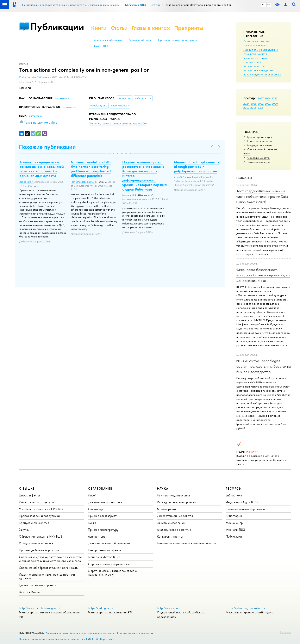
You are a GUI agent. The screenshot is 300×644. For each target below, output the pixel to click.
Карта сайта (107, 639)
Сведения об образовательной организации (49, 568)
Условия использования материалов (92, 633)
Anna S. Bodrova (182, 177)
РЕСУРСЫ (234, 488)
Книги (99, 28)
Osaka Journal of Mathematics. (35, 77)
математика (251, 70)
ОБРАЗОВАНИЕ (100, 488)
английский (36, 116)
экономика (274, 74)
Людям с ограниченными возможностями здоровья (47, 576)
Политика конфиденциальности (135, 633)
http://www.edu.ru (169, 608)
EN (269, 5)
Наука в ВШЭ (100, 46)
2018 (253, 108)
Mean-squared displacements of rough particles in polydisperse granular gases (196, 167)
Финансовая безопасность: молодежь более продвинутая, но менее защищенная (263, 275)
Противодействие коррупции (39, 550)
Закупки (24, 530)
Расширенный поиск (140, 40)
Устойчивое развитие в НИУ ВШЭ (42, 509)
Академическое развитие (174, 530)
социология (259, 74)
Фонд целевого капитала (36, 543)
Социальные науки (259, 158)
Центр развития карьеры (105, 550)
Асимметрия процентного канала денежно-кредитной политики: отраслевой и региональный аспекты (42, 169)
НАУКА (163, 488)
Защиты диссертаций (171, 523)
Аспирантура (97, 536)
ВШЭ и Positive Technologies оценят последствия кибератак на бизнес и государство (264, 366)
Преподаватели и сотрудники (39, 516)
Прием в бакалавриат (102, 516)
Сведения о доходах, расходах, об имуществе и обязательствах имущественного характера (50, 559)
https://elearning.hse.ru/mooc (246, 608)
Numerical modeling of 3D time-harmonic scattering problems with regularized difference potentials (91, 169)
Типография (234, 516)
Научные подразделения (173, 495)
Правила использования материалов (178, 40)
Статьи (119, 28)
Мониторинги (166, 509)
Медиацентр (234, 523)
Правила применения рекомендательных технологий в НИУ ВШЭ (59, 639)
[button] (110, 154)
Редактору (285, 632)
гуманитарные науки (256, 54)
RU (264, 5)
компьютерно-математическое (254, 64)
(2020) (118, 124)
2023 (254, 104)
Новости (244, 178)
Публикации (57, 27)
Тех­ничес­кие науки (259, 162)
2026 (268, 98)
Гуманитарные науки (260, 137)
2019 (246, 108)
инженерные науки (255, 58)
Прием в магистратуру (103, 530)
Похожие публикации (47, 147)
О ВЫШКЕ (27, 488)
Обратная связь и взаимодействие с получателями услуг (112, 573)
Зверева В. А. (27, 182)
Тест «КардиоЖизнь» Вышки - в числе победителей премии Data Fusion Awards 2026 (262, 196)
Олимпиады (96, 509)
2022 (261, 104)
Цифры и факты (29, 495)
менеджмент (267, 70)
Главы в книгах (151, 28)
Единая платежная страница (38, 585)
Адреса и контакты (57, 633)
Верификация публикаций (107, 40)
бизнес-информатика (257, 41)
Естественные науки (260, 141)
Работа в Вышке (29, 592)
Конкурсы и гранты (170, 536)
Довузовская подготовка (105, 502)
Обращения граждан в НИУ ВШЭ (41, 536)
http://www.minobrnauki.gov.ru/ (40, 608)
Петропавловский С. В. (84, 182)
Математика (62, 98)
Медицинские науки (260, 145)
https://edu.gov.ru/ (101, 608)
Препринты (189, 28)
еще (261, 108)
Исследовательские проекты (177, 502)
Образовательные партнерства (109, 564)
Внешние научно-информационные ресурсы (186, 543)
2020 (275, 104)
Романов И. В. (130, 196)
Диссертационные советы (175, 516)
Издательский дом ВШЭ (242, 502)
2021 (268, 104)
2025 (274, 98)
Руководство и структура (36, 502)
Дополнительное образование (109, 543)
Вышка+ (93, 523)
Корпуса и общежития (34, 523)
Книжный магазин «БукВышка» (246, 509)
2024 (246, 104)
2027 (261, 98)
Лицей (92, 495)
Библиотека (234, 495)
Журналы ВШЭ (236, 530)
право (247, 74)
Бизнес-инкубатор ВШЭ (104, 557)
